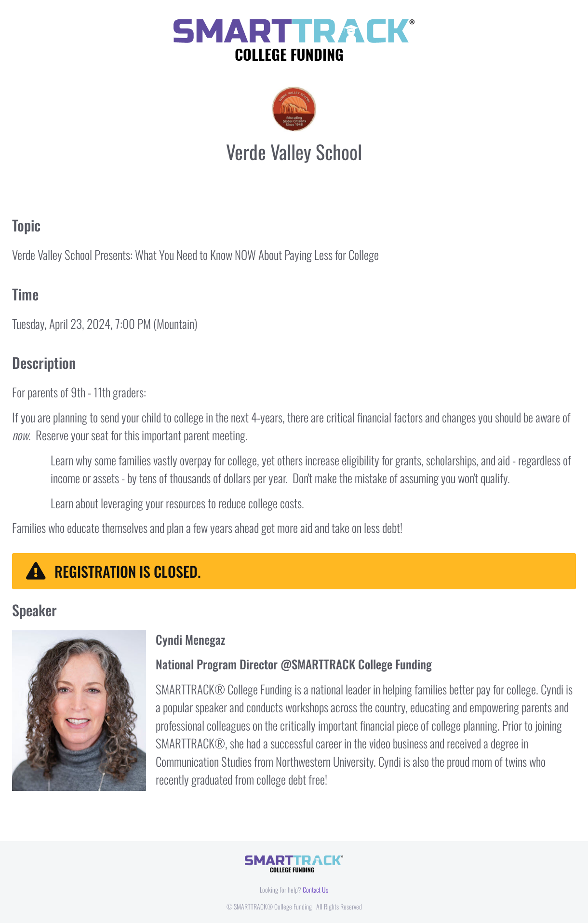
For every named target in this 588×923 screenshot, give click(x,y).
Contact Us (315, 889)
